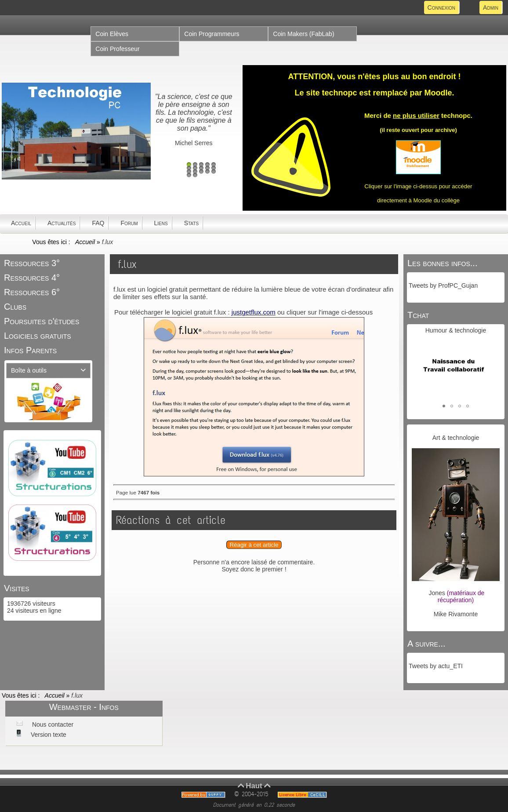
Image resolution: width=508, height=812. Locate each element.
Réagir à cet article (254, 545)
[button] (444, 406)
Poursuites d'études (42, 321)
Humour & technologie (456, 330)
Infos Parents (30, 350)
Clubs (15, 307)
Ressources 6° (32, 292)
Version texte (48, 735)
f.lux (127, 264)
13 (201, 172)
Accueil (85, 242)
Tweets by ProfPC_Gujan (443, 285)
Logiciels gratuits (38, 336)
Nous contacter (52, 724)
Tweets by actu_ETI (436, 666)
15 (214, 172)
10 (214, 168)
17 (195, 175)
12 (195, 172)
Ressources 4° (32, 278)
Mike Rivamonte (456, 614)
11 (189, 172)
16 (189, 175)
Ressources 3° (32, 263)
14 (207, 172)
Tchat (418, 315)
